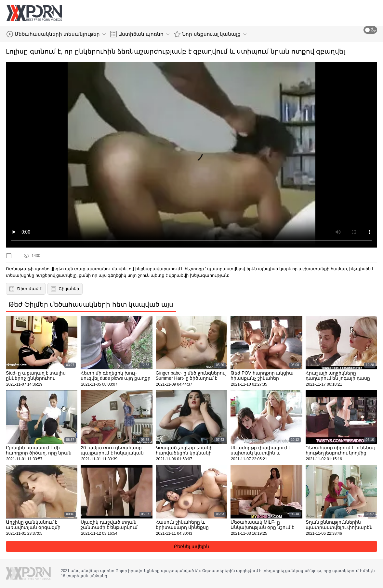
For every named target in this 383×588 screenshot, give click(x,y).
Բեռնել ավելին (191, 546)
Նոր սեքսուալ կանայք (210, 34)
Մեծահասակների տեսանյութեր (56, 34)
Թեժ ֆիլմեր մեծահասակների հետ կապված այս (91, 304)
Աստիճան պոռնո (140, 34)
